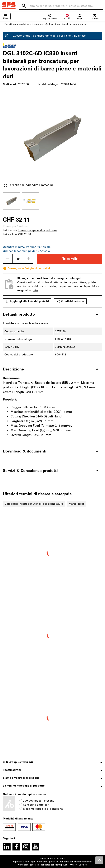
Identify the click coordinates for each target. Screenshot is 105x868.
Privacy (73, 865)
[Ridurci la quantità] (8, 259)
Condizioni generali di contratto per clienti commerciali (65, 862)
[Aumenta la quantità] (29, 259)
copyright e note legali (24, 862)
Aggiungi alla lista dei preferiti (27, 301)
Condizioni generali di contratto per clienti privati (43, 865)
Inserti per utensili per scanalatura (67, 24)
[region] (52, 201)
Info (35, 290)
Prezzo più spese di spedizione (38, 230)
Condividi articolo (70, 301)
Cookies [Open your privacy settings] (83, 865)
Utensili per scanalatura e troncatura (24, 24)
